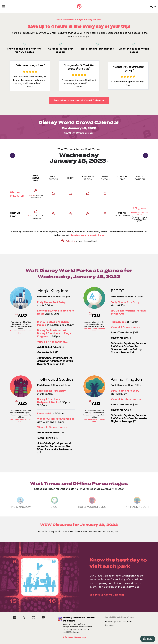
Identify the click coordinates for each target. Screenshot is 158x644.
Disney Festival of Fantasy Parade (53, 323)
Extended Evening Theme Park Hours (140, 218)
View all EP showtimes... (125, 327)
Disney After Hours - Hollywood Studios (49, 401)
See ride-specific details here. (87, 235)
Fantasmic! (44, 413)
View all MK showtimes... (52, 342)
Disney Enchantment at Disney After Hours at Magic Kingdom (54, 333)
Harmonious (118, 322)
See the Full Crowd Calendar (107, 595)
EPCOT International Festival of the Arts (129, 312)
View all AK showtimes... (126, 399)
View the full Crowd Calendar (79, 133)
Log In (152, 6)
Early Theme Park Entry (51, 302)
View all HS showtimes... (52, 427)
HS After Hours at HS (140, 209)
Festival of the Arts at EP (140, 213)
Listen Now (75, 638)
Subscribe (32, 195)
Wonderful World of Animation (56, 419)
